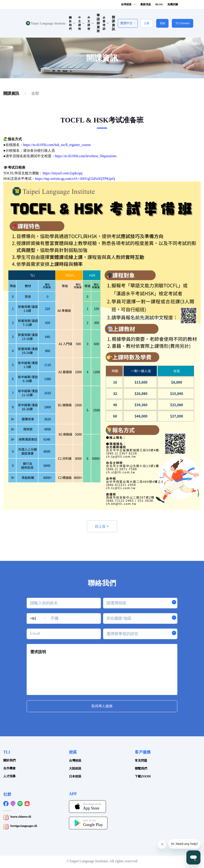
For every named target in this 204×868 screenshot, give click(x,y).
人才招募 (9, 776)
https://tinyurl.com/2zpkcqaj (62, 173)
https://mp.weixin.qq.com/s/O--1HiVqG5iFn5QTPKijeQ (75, 179)
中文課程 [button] (81, 23)
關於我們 (9, 760)
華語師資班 (98, 23)
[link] (11, 93)
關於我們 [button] (72, 23)
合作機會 (9, 768)
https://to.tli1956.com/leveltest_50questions (86, 156)
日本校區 (75, 776)
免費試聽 (173, 4)
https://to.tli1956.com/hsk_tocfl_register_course (57, 145)
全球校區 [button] (128, 4)
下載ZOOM (143, 776)
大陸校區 (75, 769)
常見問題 (141, 761)
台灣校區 (75, 761)
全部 (35, 93)
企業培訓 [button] (106, 23)
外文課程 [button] (91, 23)
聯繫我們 (141, 769)
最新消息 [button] (146, 4)
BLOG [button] (159, 4)
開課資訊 (11, 93)
